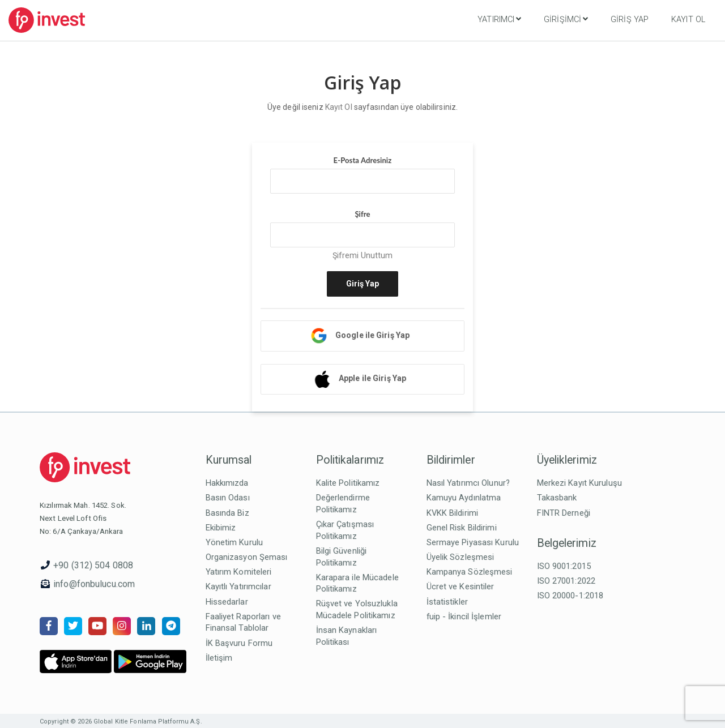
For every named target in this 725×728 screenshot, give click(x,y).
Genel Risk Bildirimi (462, 528)
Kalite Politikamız (348, 483)
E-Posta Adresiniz (363, 160)
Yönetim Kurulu (234, 542)
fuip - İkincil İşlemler (464, 616)
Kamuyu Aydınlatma (464, 498)
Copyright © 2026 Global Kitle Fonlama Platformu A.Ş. (121, 721)
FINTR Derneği (564, 513)
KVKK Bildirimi (453, 513)
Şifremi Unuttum (363, 255)
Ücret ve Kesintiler (460, 586)
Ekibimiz (221, 528)
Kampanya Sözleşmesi (470, 572)
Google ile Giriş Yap (372, 335)
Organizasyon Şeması (247, 557)
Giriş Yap (630, 20)
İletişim (219, 658)
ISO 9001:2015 (564, 566)
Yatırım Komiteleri (239, 572)
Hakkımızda (227, 483)
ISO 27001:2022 (566, 581)
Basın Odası (228, 498)
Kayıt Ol (688, 20)
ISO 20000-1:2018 (570, 596)
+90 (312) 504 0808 (93, 565)
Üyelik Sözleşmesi (460, 557)
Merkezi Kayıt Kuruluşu (579, 483)
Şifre (362, 214)
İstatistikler (447, 602)
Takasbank (557, 498)
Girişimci (566, 19)
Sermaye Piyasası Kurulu (473, 542)
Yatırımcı (499, 19)
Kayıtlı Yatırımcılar (238, 586)
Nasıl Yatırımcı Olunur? (468, 483)
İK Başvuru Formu (239, 643)
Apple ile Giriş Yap (372, 378)
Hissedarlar (227, 602)
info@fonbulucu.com (94, 584)
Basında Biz (227, 513)
